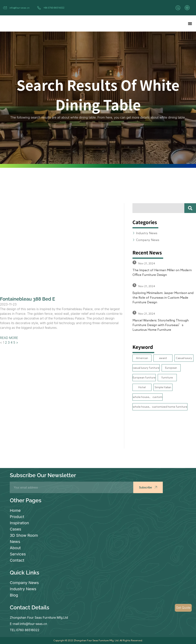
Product (17, 517)
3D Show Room (24, 535)
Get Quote (183, 608)
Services (18, 554)
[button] (190, 23)
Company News (24, 583)
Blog (14, 595)
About (15, 548)
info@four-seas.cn (20, 8)
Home (15, 510)
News (15, 542)
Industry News (23, 589)
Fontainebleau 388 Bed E (27, 299)
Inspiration (19, 523)
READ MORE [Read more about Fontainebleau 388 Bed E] (9, 338)
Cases (15, 529)
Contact (17, 560)
